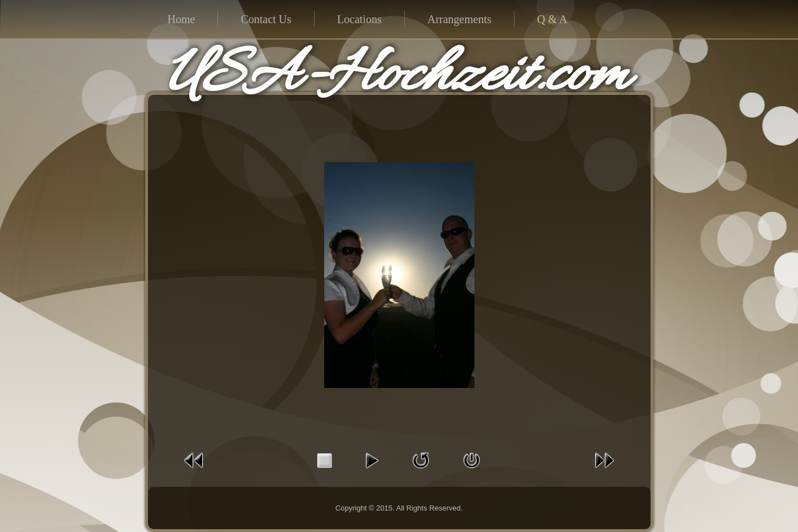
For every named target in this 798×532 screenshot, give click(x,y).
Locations (359, 19)
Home (182, 19)
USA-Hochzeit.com (397, 77)
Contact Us (266, 19)
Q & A (552, 19)
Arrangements (459, 19)
